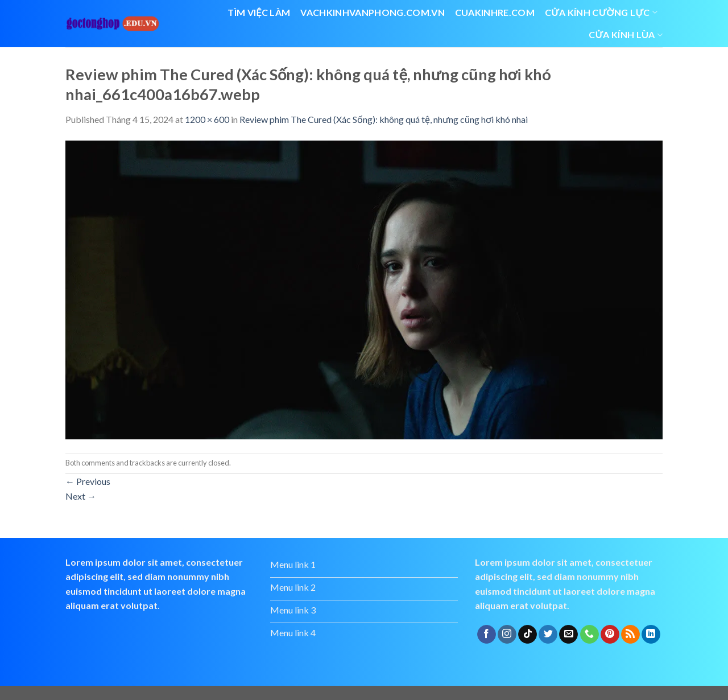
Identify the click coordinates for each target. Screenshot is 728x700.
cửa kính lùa (626, 35)
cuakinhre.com (495, 12)
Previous (88, 481)
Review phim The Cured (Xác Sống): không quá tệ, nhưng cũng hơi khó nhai (384, 119)
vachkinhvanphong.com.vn (372, 12)
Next (81, 496)
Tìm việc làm (259, 12)
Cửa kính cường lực (601, 13)
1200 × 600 (207, 119)
